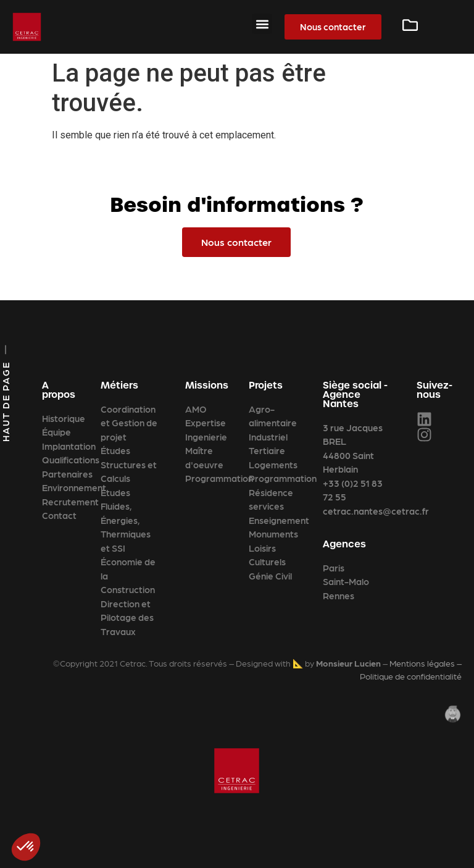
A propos (59, 390)
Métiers (119, 385)
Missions (207, 385)
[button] (262, 24)
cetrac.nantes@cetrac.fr (376, 511)
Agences (344, 544)
